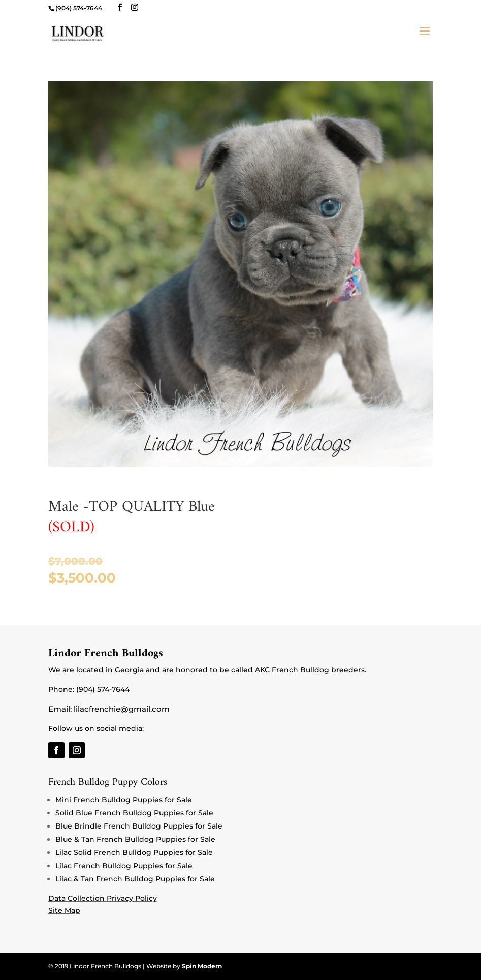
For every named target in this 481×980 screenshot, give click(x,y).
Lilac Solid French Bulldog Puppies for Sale (134, 852)
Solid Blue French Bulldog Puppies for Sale (134, 813)
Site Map (64, 910)
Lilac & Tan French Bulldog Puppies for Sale (135, 879)
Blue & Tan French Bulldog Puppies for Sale (135, 839)
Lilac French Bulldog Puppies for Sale (124, 866)
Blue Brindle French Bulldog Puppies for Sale (139, 826)
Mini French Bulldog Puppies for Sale (124, 800)
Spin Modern (202, 966)
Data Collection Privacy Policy (103, 898)
